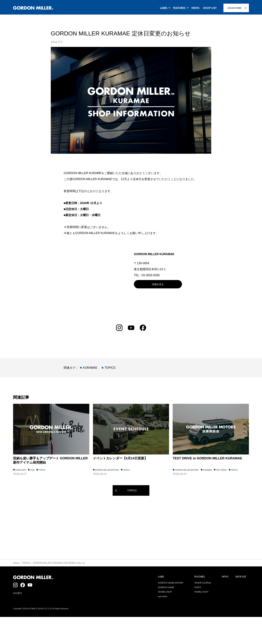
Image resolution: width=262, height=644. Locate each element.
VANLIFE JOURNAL (203, 583)
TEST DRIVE (221, 470)
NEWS (225, 577)
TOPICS (110, 368)
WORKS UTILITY (165, 592)
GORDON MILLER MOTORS (107, 470)
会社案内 (17, 593)
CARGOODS (21, 470)
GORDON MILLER (166, 587)
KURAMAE (90, 368)
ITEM (32, 470)
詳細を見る (158, 284)
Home (16, 563)
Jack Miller (163, 596)
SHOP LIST (241, 577)
